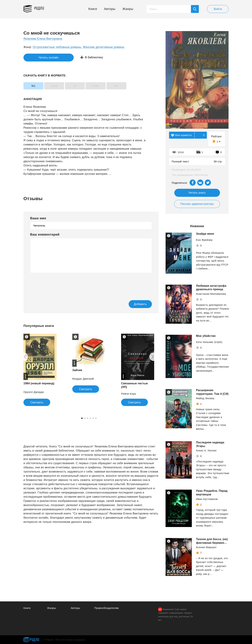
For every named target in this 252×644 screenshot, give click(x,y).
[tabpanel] (40, 370)
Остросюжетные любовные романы (57, 47)
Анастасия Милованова (211, 294)
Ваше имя (38, 218)
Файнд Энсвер (205, 398)
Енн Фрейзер (204, 240)
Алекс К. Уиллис (206, 450)
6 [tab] (96, 418)
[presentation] (57, 284)
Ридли (40, 8)
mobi (100, 86)
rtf (78, 86)
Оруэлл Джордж (34, 392)
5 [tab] (93, 418)
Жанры (128, 9)
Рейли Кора (129, 394)
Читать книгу (197, 193)
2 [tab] (85, 418)
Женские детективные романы (104, 47)
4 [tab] (90, 418)
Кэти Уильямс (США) (209, 342)
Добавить (138, 304)
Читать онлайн (40, 58)
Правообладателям (107, 608)
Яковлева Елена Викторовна (43, 39)
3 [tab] (87, 418)
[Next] (154, 357)
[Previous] (24, 357)
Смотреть (37, 403)
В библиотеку (78, 58)
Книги (93, 9)
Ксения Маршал (206, 547)
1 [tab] (82, 418)
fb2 (34, 86)
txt (122, 86)
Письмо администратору (197, 204)
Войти (218, 9)
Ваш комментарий (45, 235)
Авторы (110, 9)
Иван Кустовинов (207, 499)
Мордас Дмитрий (83, 379)
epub (56, 86)
